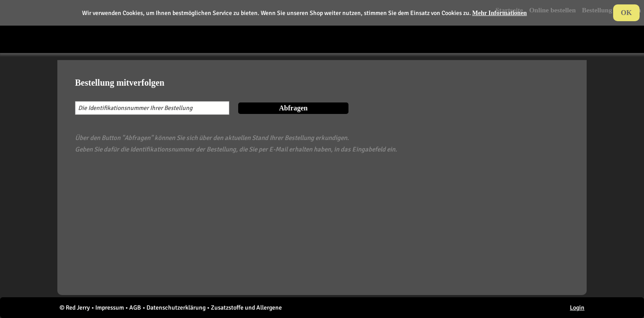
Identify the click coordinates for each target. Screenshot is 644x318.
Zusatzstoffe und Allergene (246, 308)
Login (577, 308)
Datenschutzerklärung (176, 308)
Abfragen (294, 108)
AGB (135, 308)
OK (627, 13)
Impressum (110, 308)
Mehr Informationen (500, 13)
